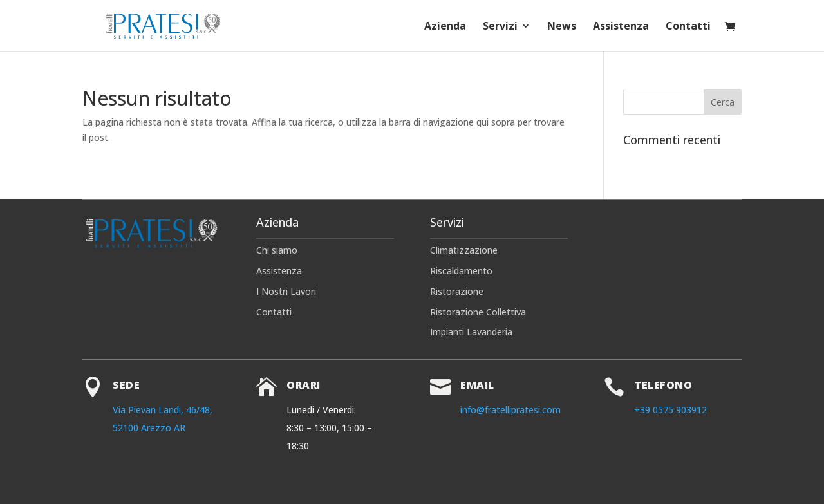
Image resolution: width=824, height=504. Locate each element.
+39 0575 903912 (670, 410)
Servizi (500, 27)
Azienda (445, 27)
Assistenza (621, 27)
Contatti (688, 27)
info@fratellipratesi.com (510, 410)
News (562, 27)
